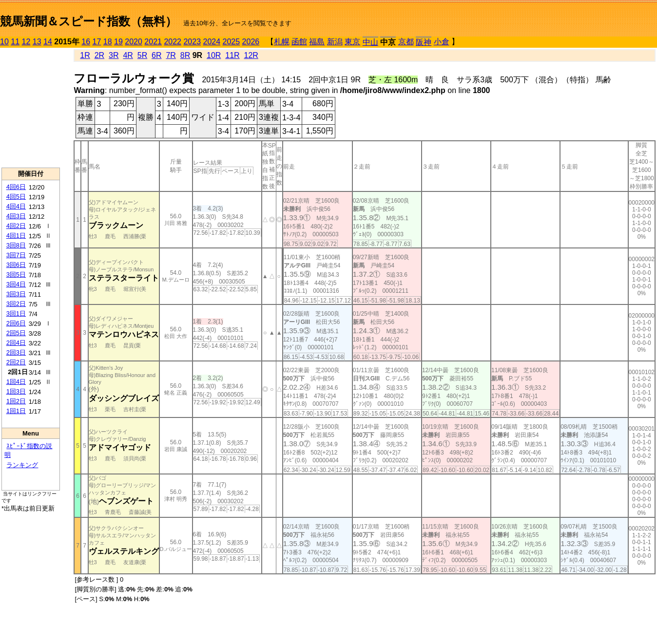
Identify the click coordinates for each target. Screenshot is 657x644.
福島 (317, 42)
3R (114, 55)
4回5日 (16, 197)
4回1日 (16, 236)
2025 (232, 42)
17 (97, 42)
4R (128, 55)
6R (156, 55)
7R (171, 55)
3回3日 (16, 294)
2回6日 (16, 323)
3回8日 (16, 245)
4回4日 (16, 206)
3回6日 (16, 265)
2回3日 (16, 352)
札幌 (282, 42)
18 (108, 42)
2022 (173, 42)
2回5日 (16, 333)
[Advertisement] (31, 108)
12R (251, 55)
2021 (153, 42)
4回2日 (16, 226)
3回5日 (16, 275)
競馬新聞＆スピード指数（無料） (88, 21)
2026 (251, 42)
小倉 (442, 42)
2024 (212, 42)
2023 (192, 42)
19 (118, 42)
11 (15, 42)
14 (48, 42)
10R (214, 55)
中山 (370, 42)
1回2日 (16, 401)
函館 (299, 42)
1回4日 (16, 382)
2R (99, 55)
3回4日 (16, 284)
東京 (352, 42)
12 (26, 42)
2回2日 (16, 362)
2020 (134, 42)
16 (86, 42)
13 (37, 42)
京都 (406, 42)
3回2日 (16, 304)
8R (185, 55)
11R (232, 55)
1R (85, 55)
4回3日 (16, 216)
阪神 (424, 42)
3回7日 (16, 255)
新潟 (335, 42)
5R (142, 55)
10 (4, 42)
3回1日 (16, 313)
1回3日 (16, 391)
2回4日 (16, 343)
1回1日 (16, 411)
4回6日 (16, 187)
